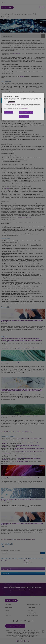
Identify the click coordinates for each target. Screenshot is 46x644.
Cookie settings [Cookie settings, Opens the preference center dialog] (9, 112)
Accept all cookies (24, 116)
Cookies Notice (12, 102)
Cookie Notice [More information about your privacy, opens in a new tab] (25, 108)
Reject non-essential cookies (26, 112)
